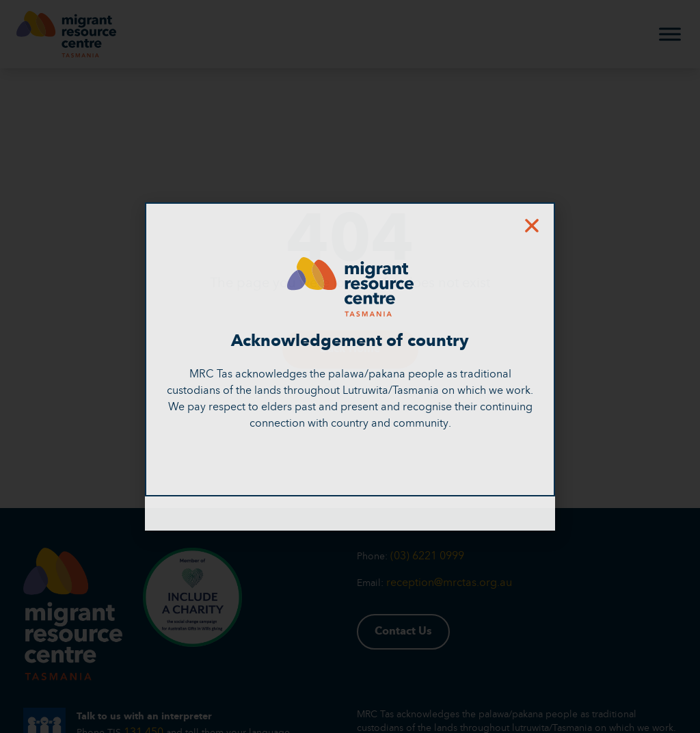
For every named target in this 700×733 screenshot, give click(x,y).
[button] (532, 226)
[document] (350, 366)
